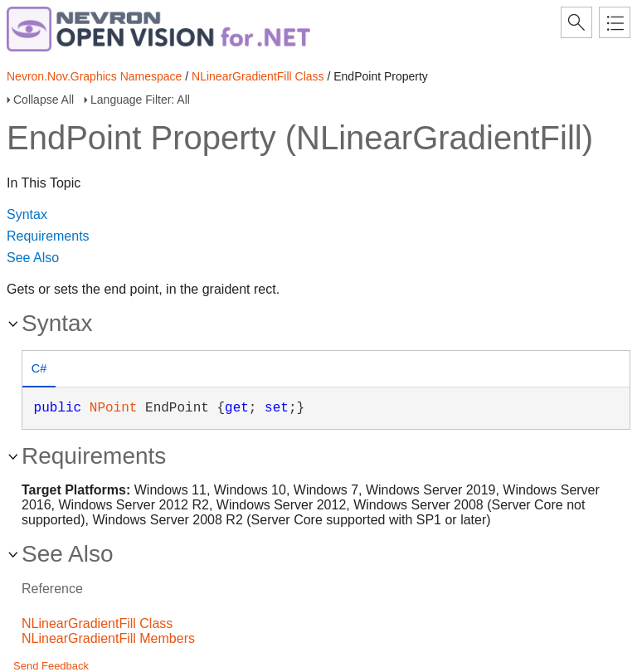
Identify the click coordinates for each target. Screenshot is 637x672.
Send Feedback (51, 666)
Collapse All (44, 100)
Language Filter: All (140, 100)
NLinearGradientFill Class (258, 76)
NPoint (114, 408)
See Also (33, 258)
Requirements (48, 236)
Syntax (27, 214)
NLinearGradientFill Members (108, 638)
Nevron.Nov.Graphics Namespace (94, 76)
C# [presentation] (39, 368)
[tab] (39, 370)
